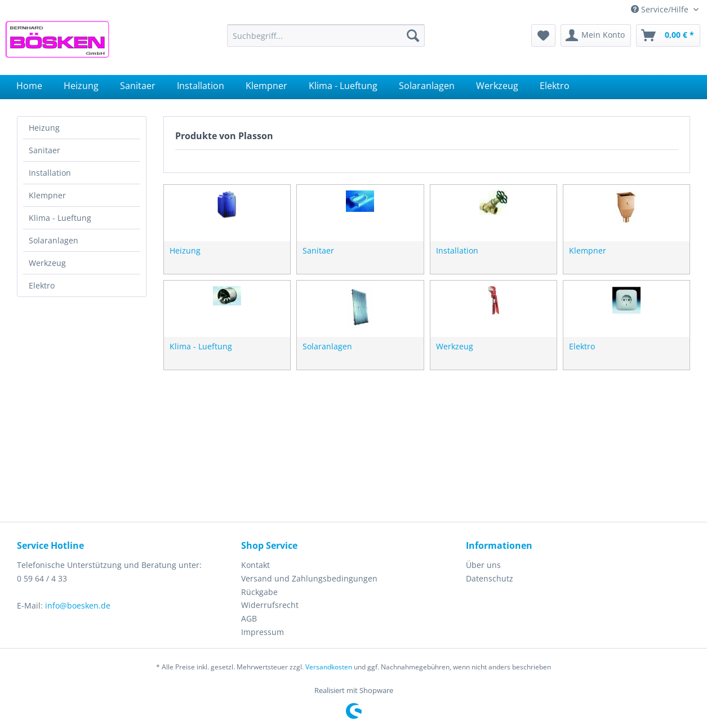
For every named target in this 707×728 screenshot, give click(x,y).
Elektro (42, 285)
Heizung (44, 128)
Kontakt (255, 565)
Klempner (47, 195)
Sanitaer (45, 150)
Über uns (483, 565)
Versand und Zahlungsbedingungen (309, 578)
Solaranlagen (54, 240)
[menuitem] (326, 35)
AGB (249, 618)
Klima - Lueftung (60, 218)
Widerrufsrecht (270, 605)
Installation (50, 173)
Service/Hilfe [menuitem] (661, 9)
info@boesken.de (78, 605)
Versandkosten (329, 667)
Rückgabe (259, 592)
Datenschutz (490, 578)
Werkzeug (47, 263)
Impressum (263, 632)
